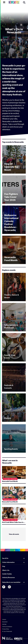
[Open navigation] (4, 2)
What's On (6, 570)
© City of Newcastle (7, 631)
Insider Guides (7, 574)
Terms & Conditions (7, 627)
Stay (4, 566)
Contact (4, 619)
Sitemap (4, 624)
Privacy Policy (6, 629)
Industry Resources (9, 578)
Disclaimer (5, 622)
